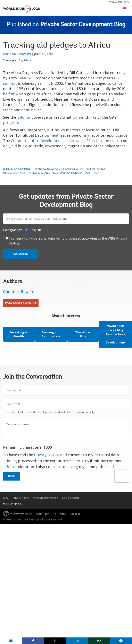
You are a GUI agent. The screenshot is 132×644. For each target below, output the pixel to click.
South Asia (92, 173)
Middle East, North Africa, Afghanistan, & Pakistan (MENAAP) (43, 173)
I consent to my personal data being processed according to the (68, 241)
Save (11, 476)
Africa (101, 169)
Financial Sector (72, 169)
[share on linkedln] (77, 641)
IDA (47, 514)
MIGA (63, 514)
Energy (8, 169)
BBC (21, 117)
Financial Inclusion (47, 169)
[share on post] (55, 641)
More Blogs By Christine (21, 303)
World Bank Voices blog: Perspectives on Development (115, 334)
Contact (75, 498)
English (24, 60)
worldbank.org (119, 2)
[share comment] (121, 641)
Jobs (64, 498)
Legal (6, 498)
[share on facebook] (33, 641)
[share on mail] (11, 641)
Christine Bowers (17, 54)
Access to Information (45, 498)
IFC (55, 514)
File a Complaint (12, 504)
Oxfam (78, 117)
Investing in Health (19, 334)
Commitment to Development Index (43, 141)
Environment (23, 169)
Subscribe (21, 254)
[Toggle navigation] (125, 9)
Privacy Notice (47, 455)
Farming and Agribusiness (51, 334)
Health (90, 169)
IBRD (39, 514)
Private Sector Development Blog (83, 25)
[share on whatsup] (99, 641)
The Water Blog (83, 334)
